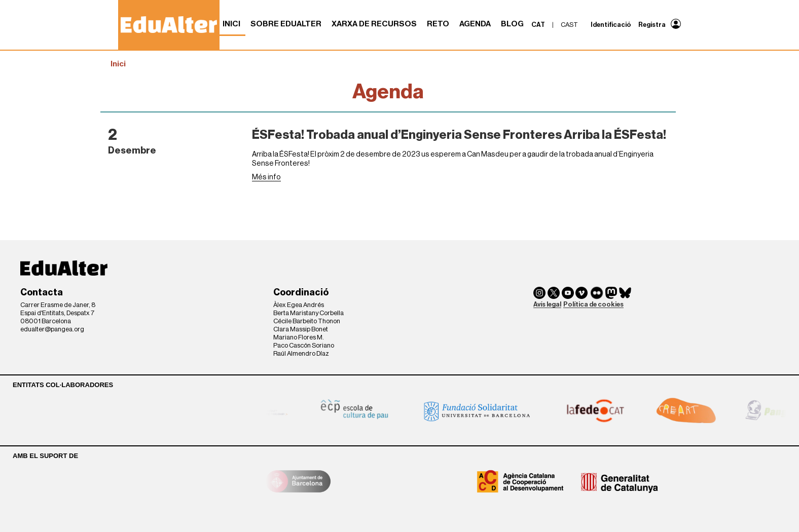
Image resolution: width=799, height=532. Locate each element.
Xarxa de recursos (374, 24)
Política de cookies (593, 304)
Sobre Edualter (286, 24)
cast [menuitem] (569, 25)
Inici (231, 24)
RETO (438, 24)
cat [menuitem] (538, 25)
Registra (652, 25)
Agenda (475, 24)
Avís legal (547, 304)
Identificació (611, 25)
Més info (266, 177)
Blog (512, 24)
